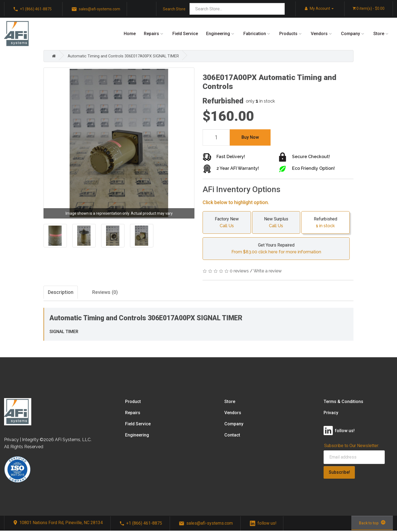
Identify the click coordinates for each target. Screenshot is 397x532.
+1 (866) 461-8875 (33, 9)
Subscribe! (339, 474)
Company (351, 34)
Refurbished (325, 223)
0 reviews (239, 271)
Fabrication (255, 34)
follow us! (263, 525)
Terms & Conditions (343, 403)
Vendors (319, 34)
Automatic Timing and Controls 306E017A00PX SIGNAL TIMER (127, 56)
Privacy (331, 414)
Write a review (268, 271)
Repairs (151, 34)
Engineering (218, 34)
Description (63, 293)
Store (379, 34)
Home (130, 34)
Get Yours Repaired (276, 249)
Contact (232, 436)
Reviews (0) (120, 293)
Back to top (372, 524)
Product (133, 403)
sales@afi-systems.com (96, 9)
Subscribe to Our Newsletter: (352, 447)
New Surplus (276, 223)
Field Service (185, 34)
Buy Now (250, 137)
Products (288, 34)
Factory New (227, 223)
